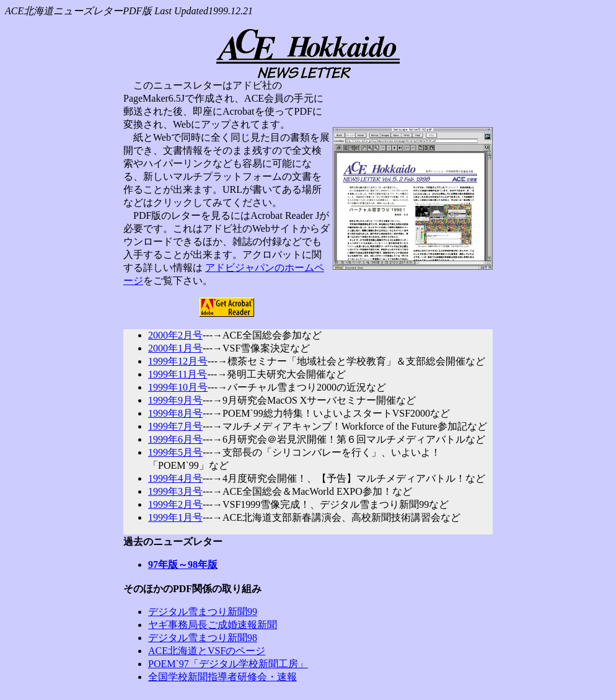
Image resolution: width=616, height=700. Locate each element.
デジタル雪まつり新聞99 (203, 612)
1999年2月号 (175, 504)
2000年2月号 (175, 335)
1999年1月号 (175, 517)
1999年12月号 (178, 361)
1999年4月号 (175, 478)
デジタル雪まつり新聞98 (203, 638)
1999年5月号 (175, 452)
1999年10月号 (178, 387)
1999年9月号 (175, 400)
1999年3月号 (175, 491)
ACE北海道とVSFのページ (207, 651)
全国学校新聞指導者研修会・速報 (222, 677)
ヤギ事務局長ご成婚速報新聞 (213, 625)
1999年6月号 (175, 439)
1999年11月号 (178, 374)
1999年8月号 (175, 413)
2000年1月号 (175, 348)
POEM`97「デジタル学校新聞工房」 (228, 664)
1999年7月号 (175, 426)
